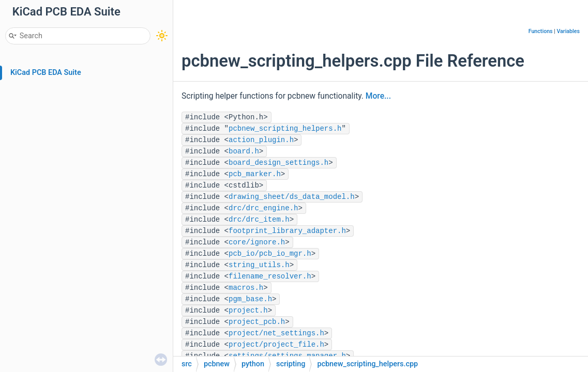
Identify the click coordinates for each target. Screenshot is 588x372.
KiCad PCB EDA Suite (46, 73)
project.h (248, 311)
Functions (541, 31)
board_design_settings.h (278, 163)
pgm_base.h (250, 299)
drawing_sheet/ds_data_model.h (292, 197)
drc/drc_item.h (259, 220)
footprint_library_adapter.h (287, 231)
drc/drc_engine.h (263, 208)
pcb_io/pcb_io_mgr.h (270, 254)
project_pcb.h (257, 322)
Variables (568, 31)
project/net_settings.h (276, 333)
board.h (244, 151)
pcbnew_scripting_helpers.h (285, 129)
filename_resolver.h (270, 276)
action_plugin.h (261, 140)
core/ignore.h (257, 242)
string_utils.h (259, 265)
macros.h (246, 288)
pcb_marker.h (255, 174)
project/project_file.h (276, 345)
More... (378, 96)
